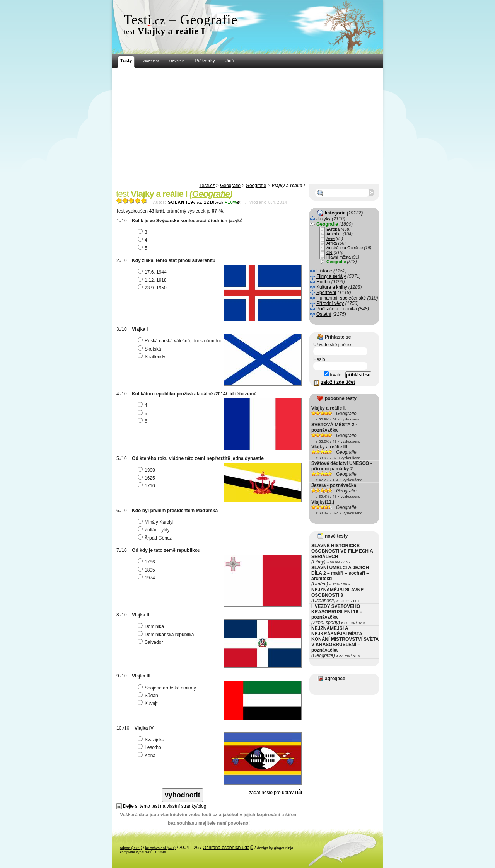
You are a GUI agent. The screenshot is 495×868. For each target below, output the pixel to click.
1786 (147, 562)
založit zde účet (338, 382)
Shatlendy (152, 357)
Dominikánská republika (167, 635)
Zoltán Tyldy (154, 530)
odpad (131, 848)
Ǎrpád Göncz (156, 538)
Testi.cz (207, 186)
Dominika (152, 626)
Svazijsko (152, 740)
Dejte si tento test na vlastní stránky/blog (165, 806)
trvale (333, 375)
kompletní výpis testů (136, 852)
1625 (147, 478)
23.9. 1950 (153, 288)
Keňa (148, 756)
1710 (147, 486)
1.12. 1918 (153, 280)
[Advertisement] (247, 126)
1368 (147, 470)
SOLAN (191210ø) (205, 202)
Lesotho (150, 747)
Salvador (151, 642)
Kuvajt (148, 703)
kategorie (335, 213)
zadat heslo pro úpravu (275, 793)
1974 (147, 578)
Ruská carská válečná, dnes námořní (180, 341)
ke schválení (160, 848)
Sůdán (149, 696)
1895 (147, 570)
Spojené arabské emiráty (168, 688)
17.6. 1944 (153, 272)
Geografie (230, 186)
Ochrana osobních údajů (228, 848)
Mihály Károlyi (157, 522)
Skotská (150, 349)
